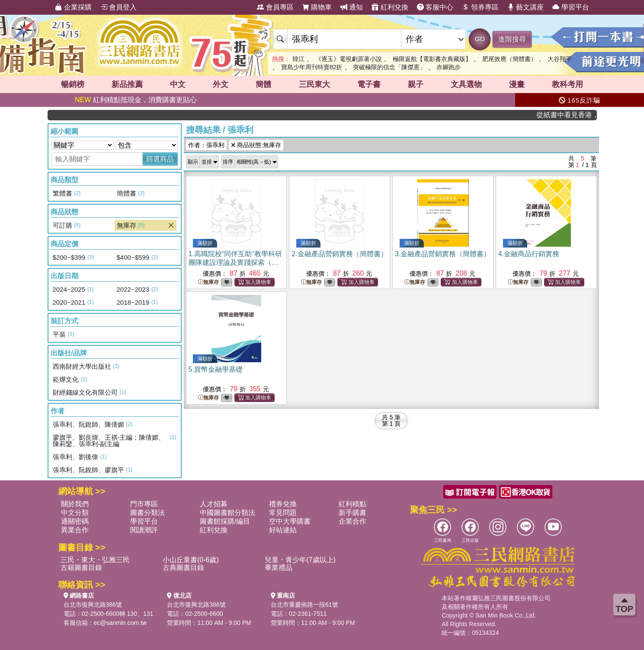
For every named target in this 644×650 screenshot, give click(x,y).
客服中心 (435, 7)
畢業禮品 (279, 568)
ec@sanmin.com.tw (120, 623)
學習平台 (570, 7)
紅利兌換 (390, 7)
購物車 (317, 7)
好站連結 (283, 530)
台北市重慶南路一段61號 (304, 605)
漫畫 (517, 84)
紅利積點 (352, 504)
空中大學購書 (290, 521)
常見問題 (283, 513)
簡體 (263, 84)
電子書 (369, 84)
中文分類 (75, 513)
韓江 (298, 59)
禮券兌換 (283, 504)
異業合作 (75, 530)
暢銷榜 (73, 84)
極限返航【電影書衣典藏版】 (432, 59)
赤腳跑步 (449, 67)
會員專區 (275, 7)
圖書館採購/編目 (225, 521)
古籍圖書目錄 (81, 568)
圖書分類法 (147, 513)
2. (339, 254)
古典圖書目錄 (183, 568)
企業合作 (352, 521)
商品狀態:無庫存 (256, 145)
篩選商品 (160, 159)
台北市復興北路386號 (93, 605)
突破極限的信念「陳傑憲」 (389, 67)
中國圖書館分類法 (227, 513)
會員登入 (119, 7)
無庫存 (208, 282)
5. (216, 369)
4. (529, 254)
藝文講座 (525, 7)
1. (235, 262)
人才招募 (214, 504)
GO (480, 39)
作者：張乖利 (206, 145)
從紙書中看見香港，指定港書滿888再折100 (572, 115)
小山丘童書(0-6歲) (191, 560)
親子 (416, 84)
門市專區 (144, 504)
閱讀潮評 (144, 530)
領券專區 (480, 7)
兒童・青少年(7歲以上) (300, 560)
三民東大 (314, 84)
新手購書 (352, 513)
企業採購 (73, 7)
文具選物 (466, 84)
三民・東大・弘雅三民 (95, 560)
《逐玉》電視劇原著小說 (349, 59)
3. (443, 254)
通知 (352, 7)
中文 (178, 84)
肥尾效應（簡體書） (509, 59)
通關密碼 (75, 521)
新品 (127, 84)
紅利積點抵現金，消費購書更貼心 (136, 100)
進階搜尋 (512, 39)
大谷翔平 (560, 59)
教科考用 (567, 84)
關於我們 (75, 504)
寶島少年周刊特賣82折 (312, 67)
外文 (221, 84)
